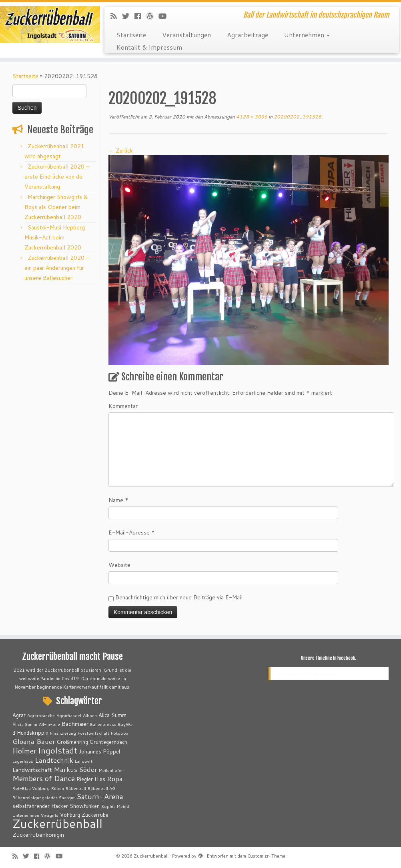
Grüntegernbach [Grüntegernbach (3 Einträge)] (108, 742)
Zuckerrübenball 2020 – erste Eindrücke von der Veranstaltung (57, 177)
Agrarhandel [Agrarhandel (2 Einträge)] (69, 715)
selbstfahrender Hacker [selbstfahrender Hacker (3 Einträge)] (40, 806)
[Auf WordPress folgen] (152, 16)
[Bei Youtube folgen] (165, 16)
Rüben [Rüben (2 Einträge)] (58, 788)
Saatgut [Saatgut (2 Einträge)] (67, 797)
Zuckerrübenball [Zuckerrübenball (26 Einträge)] (57, 823)
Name (118, 500)
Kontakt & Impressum (149, 47)
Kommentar (123, 406)
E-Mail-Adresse (132, 532)
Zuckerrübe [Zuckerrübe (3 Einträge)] (95, 815)
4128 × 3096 (251, 117)
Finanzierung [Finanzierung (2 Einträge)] (63, 733)
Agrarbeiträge (248, 35)
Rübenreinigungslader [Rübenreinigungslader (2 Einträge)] (35, 797)
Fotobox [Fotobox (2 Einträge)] (119, 733)
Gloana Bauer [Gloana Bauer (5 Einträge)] (34, 741)
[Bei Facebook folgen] (140, 16)
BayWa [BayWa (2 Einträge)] (125, 724)
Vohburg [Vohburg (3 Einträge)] (70, 815)
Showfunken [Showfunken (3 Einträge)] (85, 806)
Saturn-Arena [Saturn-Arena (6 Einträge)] (100, 796)
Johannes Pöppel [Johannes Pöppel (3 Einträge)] (99, 751)
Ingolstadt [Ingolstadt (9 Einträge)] (58, 750)
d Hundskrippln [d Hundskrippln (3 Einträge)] (30, 733)
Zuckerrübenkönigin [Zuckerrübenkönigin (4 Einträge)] (38, 835)
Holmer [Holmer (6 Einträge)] (24, 751)
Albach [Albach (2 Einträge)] (90, 715)
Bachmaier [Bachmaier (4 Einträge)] (75, 724)
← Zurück (121, 151)
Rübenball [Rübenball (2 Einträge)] (76, 788)
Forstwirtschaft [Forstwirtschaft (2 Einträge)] (93, 733)
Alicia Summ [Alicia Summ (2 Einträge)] (25, 724)
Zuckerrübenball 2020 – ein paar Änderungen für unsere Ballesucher (57, 268)
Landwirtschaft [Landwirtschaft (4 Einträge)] (32, 770)
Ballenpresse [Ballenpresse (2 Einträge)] (103, 724)
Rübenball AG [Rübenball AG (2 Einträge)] (102, 788)
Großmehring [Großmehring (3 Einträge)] (72, 742)
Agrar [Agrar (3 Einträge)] (19, 715)
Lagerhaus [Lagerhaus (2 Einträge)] (23, 761)
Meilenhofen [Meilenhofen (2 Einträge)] (111, 770)
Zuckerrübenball (151, 856)
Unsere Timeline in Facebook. (329, 658)
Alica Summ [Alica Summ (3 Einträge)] (112, 715)
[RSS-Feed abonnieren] (116, 16)
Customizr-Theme (266, 856)
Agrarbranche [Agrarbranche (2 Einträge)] (41, 715)
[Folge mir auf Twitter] (128, 16)
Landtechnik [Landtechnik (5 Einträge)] (54, 760)
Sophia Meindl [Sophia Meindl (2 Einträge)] (116, 806)
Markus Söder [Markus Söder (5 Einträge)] (75, 769)
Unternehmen (307, 35)
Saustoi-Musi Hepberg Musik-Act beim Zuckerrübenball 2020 (55, 237)
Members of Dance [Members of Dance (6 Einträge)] (44, 778)
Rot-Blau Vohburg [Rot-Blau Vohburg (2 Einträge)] (31, 788)
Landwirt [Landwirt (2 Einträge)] (84, 761)
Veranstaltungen (186, 35)
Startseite (131, 35)
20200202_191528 (297, 117)
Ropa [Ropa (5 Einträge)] (115, 779)
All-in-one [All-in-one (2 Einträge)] (49, 724)
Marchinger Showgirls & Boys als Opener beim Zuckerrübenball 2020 (56, 207)
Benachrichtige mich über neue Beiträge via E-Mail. (179, 597)
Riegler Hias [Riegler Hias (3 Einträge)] (91, 779)
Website (119, 565)
